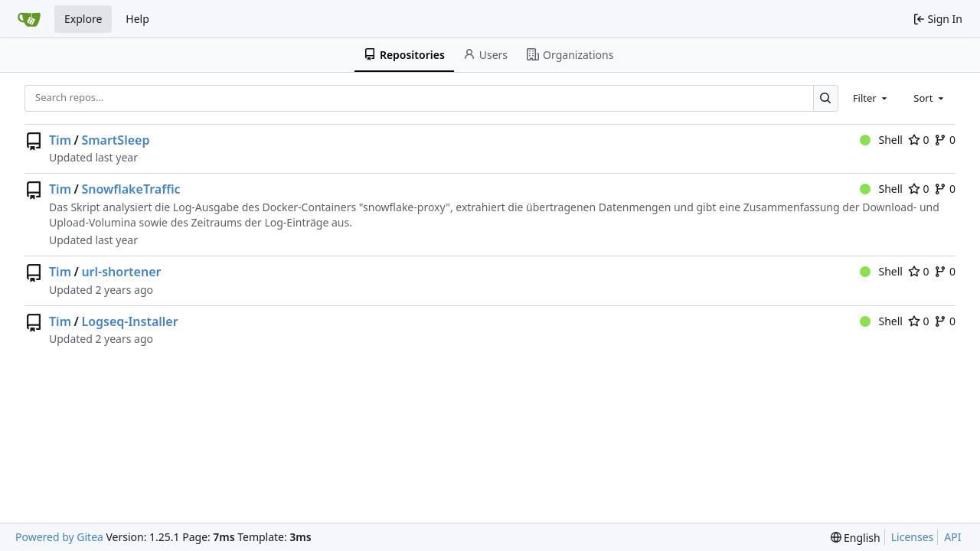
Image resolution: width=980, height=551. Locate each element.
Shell (881, 140)
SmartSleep (115, 140)
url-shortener (121, 272)
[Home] (29, 19)
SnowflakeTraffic (131, 189)
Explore (83, 19)
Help (137, 19)
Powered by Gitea (59, 537)
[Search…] (826, 98)
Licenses (913, 537)
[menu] (856, 538)
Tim (60, 140)
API (952, 537)
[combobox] (871, 98)
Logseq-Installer (129, 321)
